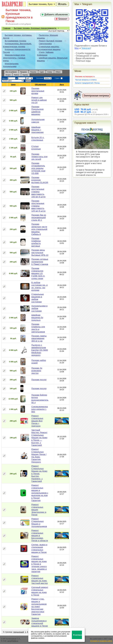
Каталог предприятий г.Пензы (87, 83)
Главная (7, 28)
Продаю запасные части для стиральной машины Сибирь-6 (39, 229)
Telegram (86, 48)
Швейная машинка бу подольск (37, 317)
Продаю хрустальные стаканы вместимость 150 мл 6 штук (38, 192)
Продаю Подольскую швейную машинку (37, 110)
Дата (62, 84)
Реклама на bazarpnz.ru (85, 76)
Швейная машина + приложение (37, 130)
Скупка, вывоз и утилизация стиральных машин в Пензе (39, 548)
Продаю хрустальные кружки (38, 91)
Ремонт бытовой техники (51, 41)
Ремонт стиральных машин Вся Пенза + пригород (37, 421)
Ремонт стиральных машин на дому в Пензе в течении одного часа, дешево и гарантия (39, 564)
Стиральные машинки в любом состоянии (38, 298)
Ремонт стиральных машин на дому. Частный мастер (40, 579)
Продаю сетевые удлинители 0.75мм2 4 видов (40, 262)
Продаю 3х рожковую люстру (37, 371)
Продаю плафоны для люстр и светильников (38, 328)
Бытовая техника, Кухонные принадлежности (35, 28)
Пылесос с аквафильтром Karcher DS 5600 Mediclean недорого (40, 350)
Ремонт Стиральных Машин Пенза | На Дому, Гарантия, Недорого (39, 456)
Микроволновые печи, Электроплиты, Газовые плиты (14, 58)
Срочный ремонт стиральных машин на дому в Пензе (40, 591)
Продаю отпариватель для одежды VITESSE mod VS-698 (38, 168)
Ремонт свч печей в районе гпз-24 (39, 100)
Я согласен (78, 635)
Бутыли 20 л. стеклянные (38, 139)
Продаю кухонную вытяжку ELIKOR (40, 180)
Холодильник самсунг (38, 121)
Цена (13, 84)
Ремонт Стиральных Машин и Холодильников (39, 523)
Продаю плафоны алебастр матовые (36, 242)
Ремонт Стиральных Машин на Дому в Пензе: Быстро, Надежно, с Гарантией (39, 474)
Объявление (41, 84)
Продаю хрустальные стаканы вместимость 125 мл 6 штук (38, 206)
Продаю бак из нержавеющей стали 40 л (39, 217)
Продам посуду (39, 380)
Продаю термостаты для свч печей (39, 157)
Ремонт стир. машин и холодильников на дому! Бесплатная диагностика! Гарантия (39, 607)
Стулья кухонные (36, 148)
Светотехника (45, 44)
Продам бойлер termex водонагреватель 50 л (40, 399)
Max (77, 48)
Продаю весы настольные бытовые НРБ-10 (40, 252)
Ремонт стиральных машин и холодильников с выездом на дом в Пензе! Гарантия (40, 493)
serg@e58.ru (13, 641)
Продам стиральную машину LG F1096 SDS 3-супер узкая (38, 273)
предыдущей (19, 632)
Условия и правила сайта (101, 641)
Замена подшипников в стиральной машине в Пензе (40, 622)
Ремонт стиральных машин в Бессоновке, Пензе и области (40, 535)
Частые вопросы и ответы (86, 80)
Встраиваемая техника (16, 41)
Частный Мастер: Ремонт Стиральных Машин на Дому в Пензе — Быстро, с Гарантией (39, 438)
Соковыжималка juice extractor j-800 (40, 409)
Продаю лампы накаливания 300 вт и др (39, 338)
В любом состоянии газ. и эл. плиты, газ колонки (39, 286)
